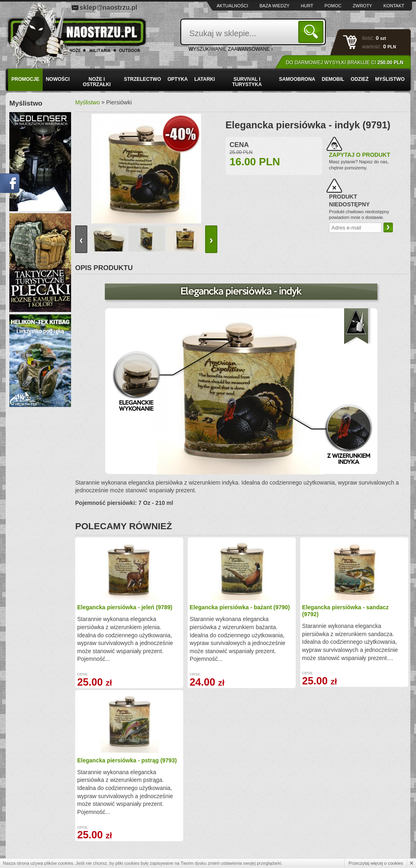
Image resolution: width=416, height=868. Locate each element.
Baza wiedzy (275, 6)
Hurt (307, 6)
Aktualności (232, 6)
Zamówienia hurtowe (43, 821)
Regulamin (32, 830)
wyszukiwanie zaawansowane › (231, 49)
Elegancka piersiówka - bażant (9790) (192, 611)
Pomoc (333, 6)
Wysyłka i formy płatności (48, 812)
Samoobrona (297, 79)
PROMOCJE (25, 79)
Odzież (360, 79)
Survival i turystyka (247, 82)
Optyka (178, 79)
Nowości (58, 79)
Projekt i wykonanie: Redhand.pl (373, 855)
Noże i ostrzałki (97, 82)
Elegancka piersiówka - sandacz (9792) (276, 611)
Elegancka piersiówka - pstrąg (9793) (360, 611)
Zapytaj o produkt (360, 155)
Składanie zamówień (137, 830)
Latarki (205, 79)
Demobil (333, 79)
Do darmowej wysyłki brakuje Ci (345, 63)
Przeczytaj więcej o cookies (376, 863)
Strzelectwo (142, 79)
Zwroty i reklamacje (136, 821)
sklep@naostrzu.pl (108, 8)
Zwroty (362, 6)
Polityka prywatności (43, 839)
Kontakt (394, 6)
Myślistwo (390, 79)
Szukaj (312, 31)
